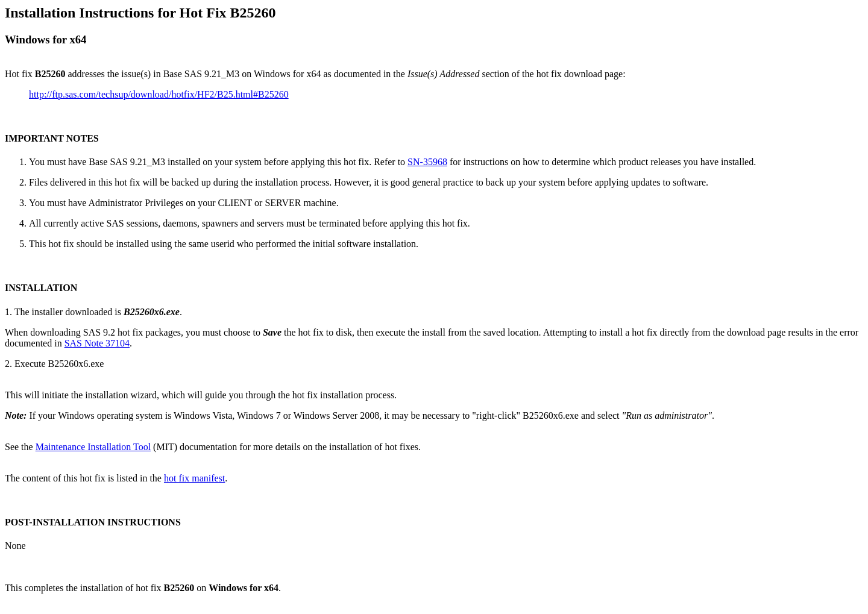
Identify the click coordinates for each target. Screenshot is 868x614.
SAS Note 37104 (97, 343)
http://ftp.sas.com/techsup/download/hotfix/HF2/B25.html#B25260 (159, 94)
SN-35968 (427, 162)
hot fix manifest (194, 478)
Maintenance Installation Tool (93, 447)
